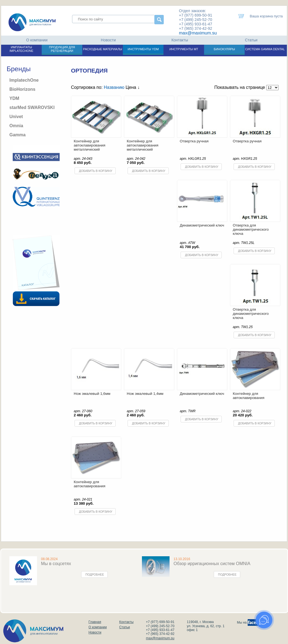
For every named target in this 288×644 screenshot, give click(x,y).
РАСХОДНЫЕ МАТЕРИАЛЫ (103, 49)
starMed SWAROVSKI (32, 107)
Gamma (18, 135)
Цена (133, 87)
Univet (16, 117)
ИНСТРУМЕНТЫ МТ (184, 49)
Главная (95, 622)
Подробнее (95, 574)
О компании (37, 40)
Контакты (180, 40)
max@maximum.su (198, 33)
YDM (14, 98)
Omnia (16, 126)
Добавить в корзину (96, 171)
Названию (114, 87)
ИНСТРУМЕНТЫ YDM (143, 49)
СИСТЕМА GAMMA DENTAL (265, 49)
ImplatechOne (24, 80)
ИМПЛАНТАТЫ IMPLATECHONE (22, 49)
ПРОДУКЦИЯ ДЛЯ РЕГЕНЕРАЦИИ (62, 49)
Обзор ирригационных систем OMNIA (212, 564)
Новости (108, 40)
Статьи (251, 40)
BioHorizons (22, 89)
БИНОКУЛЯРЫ (224, 49)
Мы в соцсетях (56, 564)
